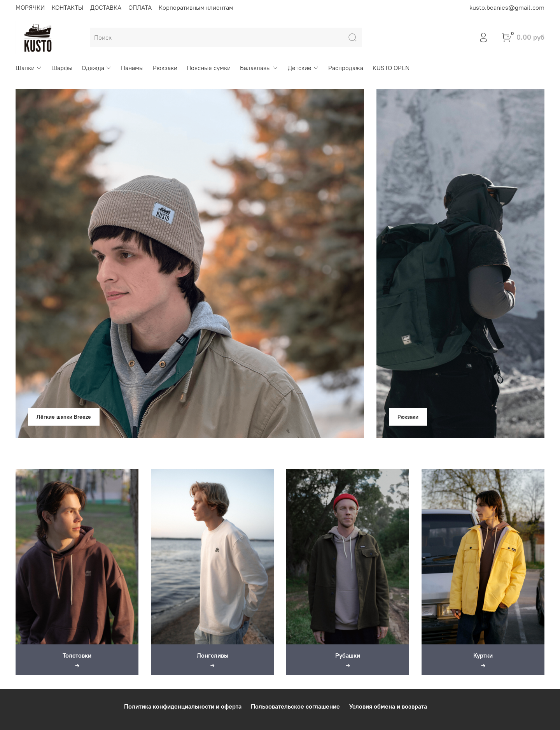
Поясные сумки (209, 68)
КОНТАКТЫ (67, 7)
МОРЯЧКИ (30, 7)
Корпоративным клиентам (196, 7)
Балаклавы (259, 68)
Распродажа (346, 68)
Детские (303, 68)
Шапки (29, 68)
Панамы (132, 68)
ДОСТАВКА (106, 7)
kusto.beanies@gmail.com (507, 7)
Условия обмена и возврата (388, 706)
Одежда (97, 68)
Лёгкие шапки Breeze (64, 416)
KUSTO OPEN (391, 68)
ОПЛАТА (140, 7)
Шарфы (62, 68)
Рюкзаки (165, 68)
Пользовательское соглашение (295, 706)
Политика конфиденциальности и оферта (183, 706)
